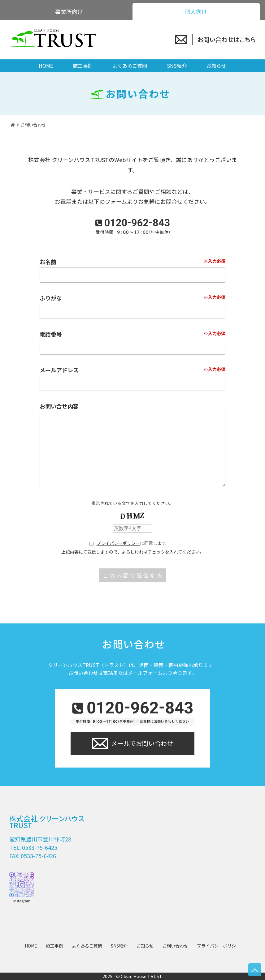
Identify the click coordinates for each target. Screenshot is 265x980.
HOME (46, 66)
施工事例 (83, 66)
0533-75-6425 (40, 847)
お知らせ (216, 66)
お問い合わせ (175, 946)
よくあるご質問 (130, 66)
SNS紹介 (177, 66)
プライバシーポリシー (118, 543)
